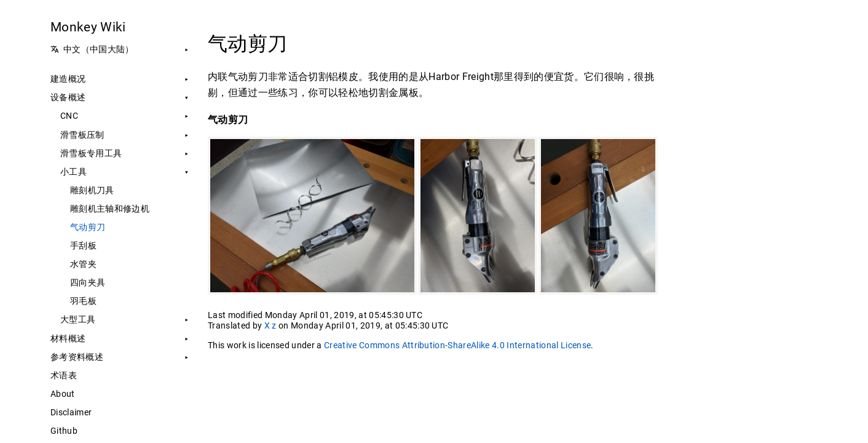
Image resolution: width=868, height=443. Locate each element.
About (63, 394)
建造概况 (68, 79)
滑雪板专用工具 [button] (91, 153)
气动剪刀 (88, 227)
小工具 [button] (73, 172)
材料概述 (68, 338)
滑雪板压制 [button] (82, 135)
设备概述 (68, 97)
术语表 (64, 375)
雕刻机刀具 (92, 190)
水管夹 (83, 264)
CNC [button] (69, 116)
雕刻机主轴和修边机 (110, 209)
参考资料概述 (77, 357)
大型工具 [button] (78, 319)
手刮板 (83, 245)
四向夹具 (88, 282)
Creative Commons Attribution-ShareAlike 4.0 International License (457, 345)
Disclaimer (71, 412)
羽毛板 (83, 301)
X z (270, 325)
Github (64, 431)
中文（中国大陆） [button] (92, 49)
